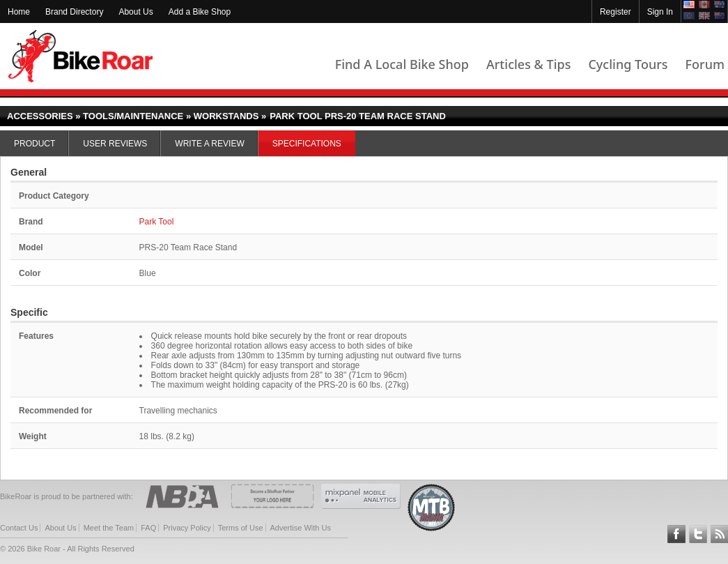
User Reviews (115, 144)
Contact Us (19, 528)
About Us (135, 12)
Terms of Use (241, 528)
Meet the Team (109, 528)
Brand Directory (74, 12)
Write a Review (209, 144)
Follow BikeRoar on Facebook (676, 534)
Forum (705, 64)
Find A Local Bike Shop (402, 64)
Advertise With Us (301, 528)
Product (34, 144)
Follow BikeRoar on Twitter (698, 534)
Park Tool (157, 222)
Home (19, 12)
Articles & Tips (528, 64)
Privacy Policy (187, 528)
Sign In (660, 12)
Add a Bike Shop (200, 12)
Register (615, 12)
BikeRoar (80, 56)
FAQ (148, 528)
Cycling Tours (628, 64)
